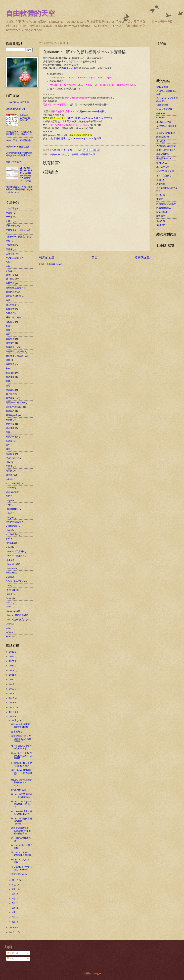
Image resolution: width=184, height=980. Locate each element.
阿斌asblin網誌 (164, 208)
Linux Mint (11, 564)
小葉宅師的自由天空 (166, 150)
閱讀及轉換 (11, 437)
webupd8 (161, 118)
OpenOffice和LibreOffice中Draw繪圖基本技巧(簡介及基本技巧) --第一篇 (26, 174)
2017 (12, 693)
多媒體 (75, 154)
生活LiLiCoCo (12, 258)
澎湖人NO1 (162, 163)
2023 (12, 666)
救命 (8, 369)
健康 (8, 360)
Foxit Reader (12, 509)
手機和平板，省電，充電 (18, 230)
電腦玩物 (161, 225)
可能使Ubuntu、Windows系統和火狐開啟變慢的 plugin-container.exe (19, 189)
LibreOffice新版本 (14, 556)
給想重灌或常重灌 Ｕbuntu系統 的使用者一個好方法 (21, 831)
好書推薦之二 (18, 732)
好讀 (8, 300)
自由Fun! (161, 180)
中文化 (9, 217)
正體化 (9, 249)
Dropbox (10, 500)
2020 (12, 680)
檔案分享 (10, 454)
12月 (14, 720)
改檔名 (9, 313)
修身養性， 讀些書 (15, 351)
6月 (14, 903)
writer (8, 628)
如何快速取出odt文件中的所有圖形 (21, 747)
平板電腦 (10, 245)
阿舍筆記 (161, 216)
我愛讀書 (10, 309)
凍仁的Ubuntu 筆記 (166, 133)
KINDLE (10, 543)
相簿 (8, 326)
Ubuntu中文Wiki (164, 109)
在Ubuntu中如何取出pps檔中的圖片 (21, 725)
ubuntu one (11, 611)
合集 (8, 266)
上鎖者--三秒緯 (164, 122)
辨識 (8, 449)
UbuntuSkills (162, 105)
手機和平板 (11, 226)
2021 (12, 675)
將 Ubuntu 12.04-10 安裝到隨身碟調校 (21, 854)
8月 (14, 894)
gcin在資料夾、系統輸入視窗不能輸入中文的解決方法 (19, 133)
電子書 (9, 394)
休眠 (8, 262)
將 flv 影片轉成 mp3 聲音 (65, 68)
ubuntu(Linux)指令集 (16, 109)
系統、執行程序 (13, 317)
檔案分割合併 (12, 458)
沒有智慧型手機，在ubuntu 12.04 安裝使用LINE (21, 739)
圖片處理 (10, 411)
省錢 (8, 334)
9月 (14, 889)
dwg (8, 505)
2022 (12, 670)
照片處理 (10, 390)
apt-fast (9, 479)
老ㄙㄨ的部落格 (164, 176)
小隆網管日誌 (163, 154)
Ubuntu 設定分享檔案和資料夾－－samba (21, 782)
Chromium (11, 492)
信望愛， (10, 322)
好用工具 (10, 283)
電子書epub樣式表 (15, 402)
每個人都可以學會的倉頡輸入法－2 (26, 118)
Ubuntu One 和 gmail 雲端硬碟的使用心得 (21, 804)
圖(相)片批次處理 (14, 407)
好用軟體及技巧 (87, 154)
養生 (8, 445)
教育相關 (10, 373)
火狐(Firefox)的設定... (60, 154)
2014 (12, 707)
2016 (12, 698)
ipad (8, 539)
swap (8, 607)
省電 (8, 330)
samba (9, 602)
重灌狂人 (161, 199)
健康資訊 (10, 364)
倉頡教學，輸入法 (15, 356)
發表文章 (13, 953)
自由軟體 (10, 305)
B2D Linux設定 (13, 483)
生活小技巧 (11, 254)
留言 (10, 959)
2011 (12, 928)
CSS (8, 496)
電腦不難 (161, 221)
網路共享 (10, 424)
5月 (14, 908)
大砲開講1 (161, 141)
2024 (12, 661)
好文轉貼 (10, 279)
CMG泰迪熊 (162, 87)
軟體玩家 (161, 195)
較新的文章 (47, 258)
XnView (9, 632)
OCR (8, 577)
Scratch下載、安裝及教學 (18, 140)
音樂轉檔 (10, 339)
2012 (12, 717)
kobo (8, 547)
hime (8, 530)
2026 (12, 652)
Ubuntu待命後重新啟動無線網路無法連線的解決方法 (19, 154)
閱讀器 (9, 441)
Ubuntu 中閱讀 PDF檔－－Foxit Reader (22, 796)
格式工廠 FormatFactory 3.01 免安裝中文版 (91, 118)
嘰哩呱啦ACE (163, 137)
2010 (12, 932)
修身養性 (10, 343)
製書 (8, 432)
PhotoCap (11, 590)
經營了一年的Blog (15, 162)
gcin (8, 513)
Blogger (97, 973)
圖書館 (9, 420)
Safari (9, 598)
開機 (8, 381)
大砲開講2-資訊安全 (166, 146)
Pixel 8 (9, 594)
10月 (14, 885)
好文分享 (10, 275)
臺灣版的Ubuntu (19, 874)
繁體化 (9, 466)
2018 (12, 689)
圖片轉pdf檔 (12, 415)
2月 (14, 917)
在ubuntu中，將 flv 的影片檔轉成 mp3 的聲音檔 (22, 756)
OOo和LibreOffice (14, 581)
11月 (14, 880)
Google (9, 517)
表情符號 (161, 184)
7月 (14, 898)
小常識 (9, 213)
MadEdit (10, 573)
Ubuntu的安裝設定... (16, 620)
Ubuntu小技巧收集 (15, 615)
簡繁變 (9, 471)
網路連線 (10, 428)
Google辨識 (12, 526)
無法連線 (10, 377)
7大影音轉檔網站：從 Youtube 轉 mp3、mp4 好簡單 (74, 139)
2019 (12, 684)
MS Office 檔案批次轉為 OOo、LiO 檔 (22, 813)
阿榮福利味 (162, 212)
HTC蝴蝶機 (11, 534)
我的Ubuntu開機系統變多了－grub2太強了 (22, 773)
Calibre (9, 488)
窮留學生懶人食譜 (165, 171)
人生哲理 (10, 208)
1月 (14, 922)
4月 (14, 912)
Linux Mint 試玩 (19, 790)
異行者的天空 (163, 167)
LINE (8, 560)
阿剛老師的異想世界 (166, 204)
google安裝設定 (13, 522)
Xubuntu (10, 637)
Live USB (10, 569)
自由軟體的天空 (30, 13)
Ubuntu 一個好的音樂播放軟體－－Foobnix (21, 821)
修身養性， (11, 347)
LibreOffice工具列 (14, 551)
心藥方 (9, 221)
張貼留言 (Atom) (54, 264)
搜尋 (8, 386)
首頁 (95, 258)
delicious (161, 113)
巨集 (8, 241)
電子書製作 (11, 398)
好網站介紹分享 (13, 296)
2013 (12, 712)
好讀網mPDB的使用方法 (18, 147)
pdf (7, 585)
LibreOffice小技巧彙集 (18, 102)
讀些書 (9, 475)
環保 (8, 462)
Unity (8, 624)
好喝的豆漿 (11, 292)
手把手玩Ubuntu (164, 158)
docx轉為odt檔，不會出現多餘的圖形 (21, 764)
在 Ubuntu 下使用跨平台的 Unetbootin (22, 868)
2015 (12, 703)
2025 (12, 656)
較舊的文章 (142, 258)
